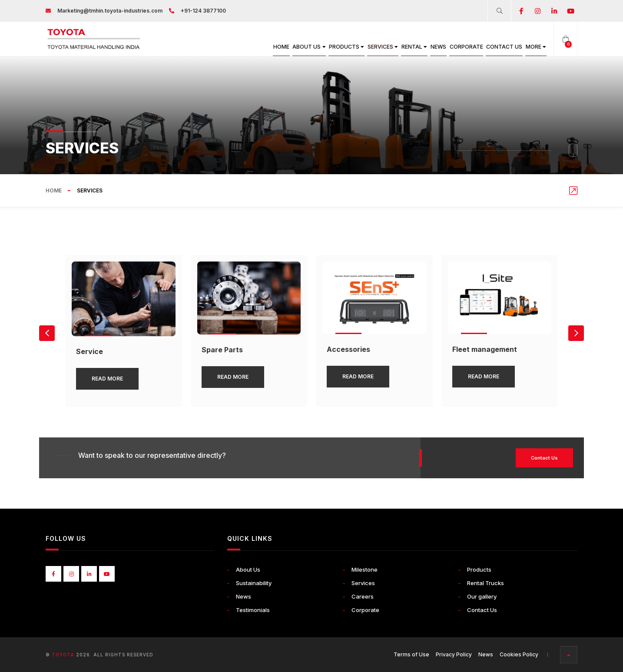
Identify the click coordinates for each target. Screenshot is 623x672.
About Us (249, 47)
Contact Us (493, 47)
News (413, 47)
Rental (381, 47)
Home (214, 47)
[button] (576, 333)
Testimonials (253, 610)
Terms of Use (411, 654)
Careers (363, 596)
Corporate (447, 47)
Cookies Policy (519, 654)
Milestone (365, 569)
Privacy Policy (454, 654)
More (532, 47)
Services (341, 47)
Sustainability (254, 583)
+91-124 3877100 (203, 11)
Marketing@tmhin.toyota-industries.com (110, 11)
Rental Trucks (485, 583)
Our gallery (482, 596)
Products (296, 47)
